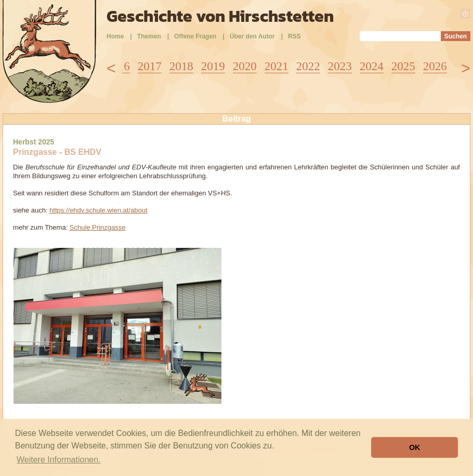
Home (115, 36)
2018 (181, 66)
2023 (340, 66)
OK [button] (415, 447)
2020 (245, 66)
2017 (150, 66)
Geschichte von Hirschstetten (220, 16)
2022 (308, 66)
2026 (435, 66)
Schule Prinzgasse (98, 227)
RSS (294, 36)
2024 (372, 66)
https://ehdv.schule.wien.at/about (98, 210)
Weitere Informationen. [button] (59, 460)
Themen (149, 36)
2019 (213, 66)
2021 (277, 66)
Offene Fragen (195, 36)
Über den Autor (252, 36)
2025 (403, 66)
